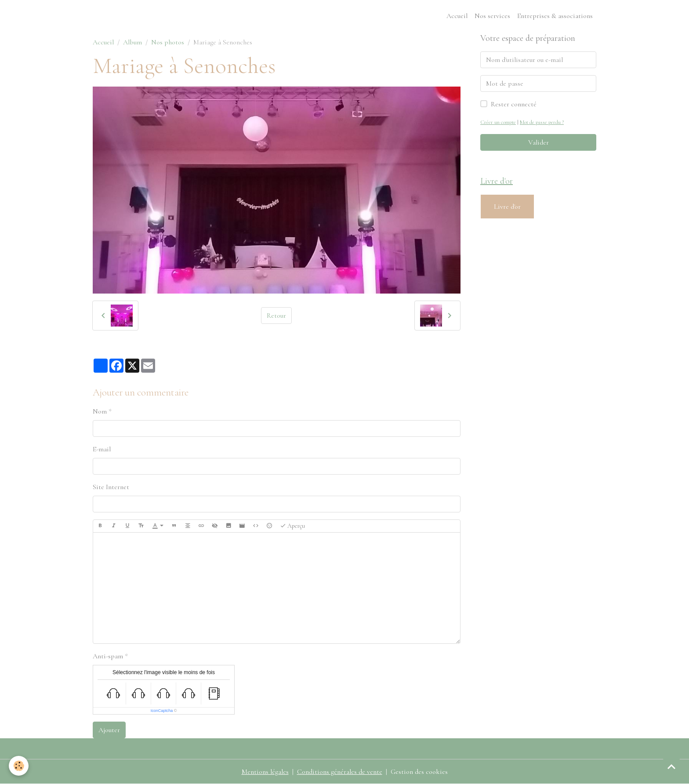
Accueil (457, 16)
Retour (276, 316)
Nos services (492, 16)
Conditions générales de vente (340, 772)
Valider (539, 142)
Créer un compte (498, 122)
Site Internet (111, 487)
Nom (100, 411)
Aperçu (292, 526)
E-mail (102, 449)
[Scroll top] (671, 766)
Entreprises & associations (555, 16)
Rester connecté (514, 104)
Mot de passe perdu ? (542, 122)
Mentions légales (265, 772)
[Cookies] (19, 766)
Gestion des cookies (419, 772)
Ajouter (109, 730)
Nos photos (168, 42)
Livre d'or (507, 207)
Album (132, 42)
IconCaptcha (162, 711)
